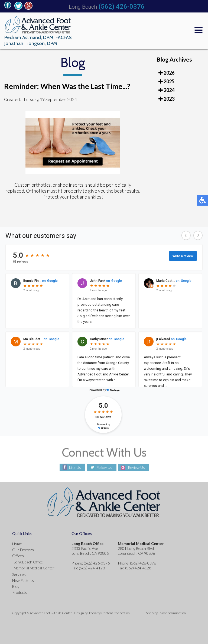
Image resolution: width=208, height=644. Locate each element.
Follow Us (104, 468)
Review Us (137, 468)
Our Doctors (23, 550)
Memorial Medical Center (34, 568)
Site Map (152, 613)
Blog (16, 586)
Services (19, 574)
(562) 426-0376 (121, 7)
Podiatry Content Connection (109, 613)
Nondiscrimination (173, 613)
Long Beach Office (28, 562)
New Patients (23, 580)
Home (17, 544)
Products (20, 592)
